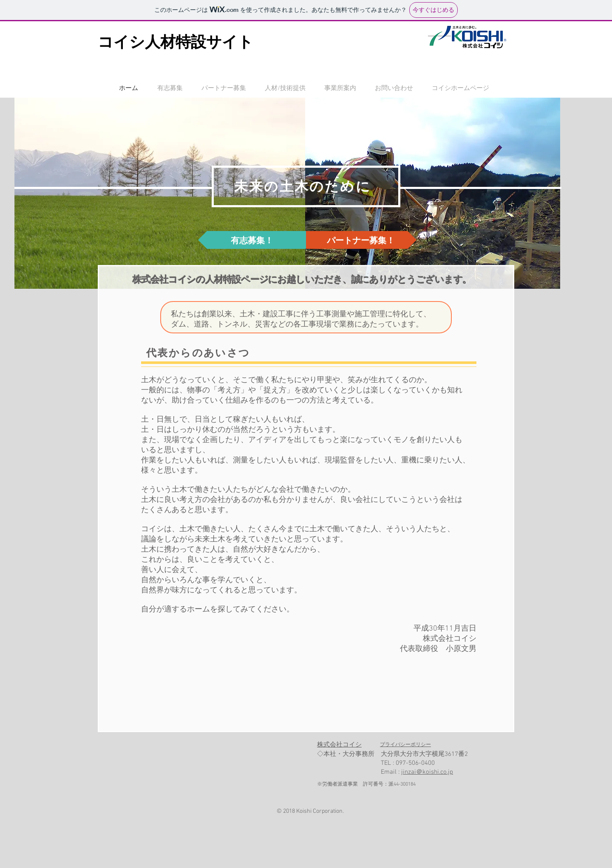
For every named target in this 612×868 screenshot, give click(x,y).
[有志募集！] (252, 240)
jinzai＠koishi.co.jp (427, 772)
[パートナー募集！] (361, 240)
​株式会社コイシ (339, 745)
